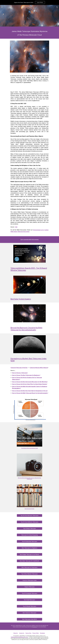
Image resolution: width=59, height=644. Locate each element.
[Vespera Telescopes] (30, 587)
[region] (30, 2)
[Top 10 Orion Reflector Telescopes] (30, 522)
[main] (30, 33)
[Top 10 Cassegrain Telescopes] (30, 593)
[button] (2, 7)
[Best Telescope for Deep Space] (30, 567)
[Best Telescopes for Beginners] (30, 548)
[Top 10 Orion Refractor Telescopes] (30, 515)
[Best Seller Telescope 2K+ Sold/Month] (30, 561)
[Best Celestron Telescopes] (30, 613)
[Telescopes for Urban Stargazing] (30, 535)
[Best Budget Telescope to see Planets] (30, 554)
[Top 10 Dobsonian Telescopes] (30, 541)
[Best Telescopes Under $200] (30, 619)
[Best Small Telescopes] (30, 600)
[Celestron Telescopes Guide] (30, 580)
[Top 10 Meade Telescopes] (30, 606)
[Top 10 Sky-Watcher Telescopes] (30, 574)
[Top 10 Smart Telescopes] (30, 528)
